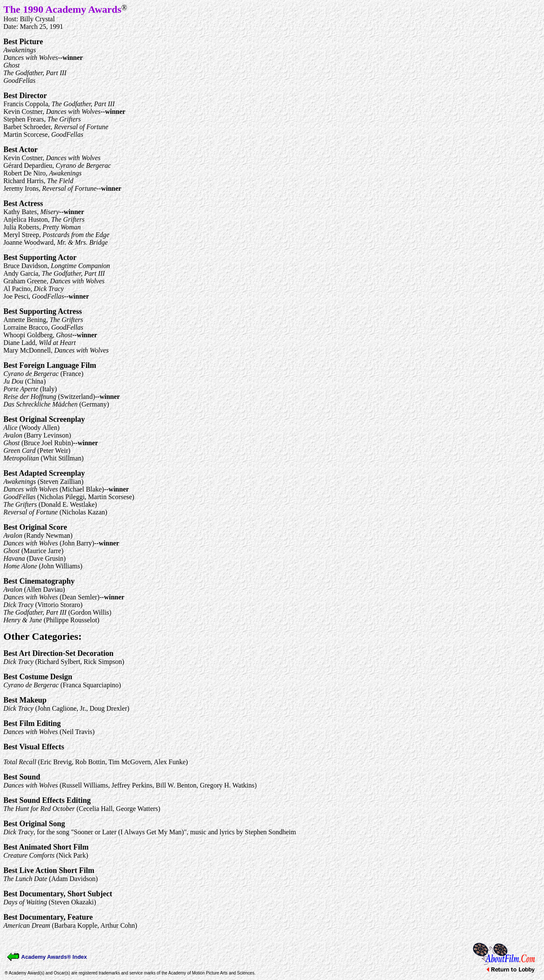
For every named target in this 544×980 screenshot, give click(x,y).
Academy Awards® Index (47, 957)
